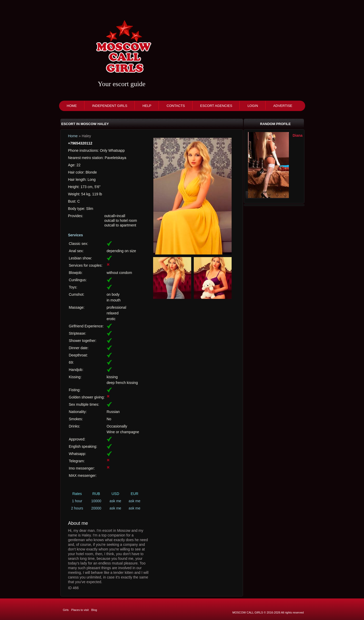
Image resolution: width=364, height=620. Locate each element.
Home (72, 106)
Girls (66, 610)
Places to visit (80, 610)
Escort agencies (216, 106)
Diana (298, 135)
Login (253, 106)
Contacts (176, 106)
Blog (94, 610)
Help (147, 106)
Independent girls (110, 106)
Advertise (283, 106)
